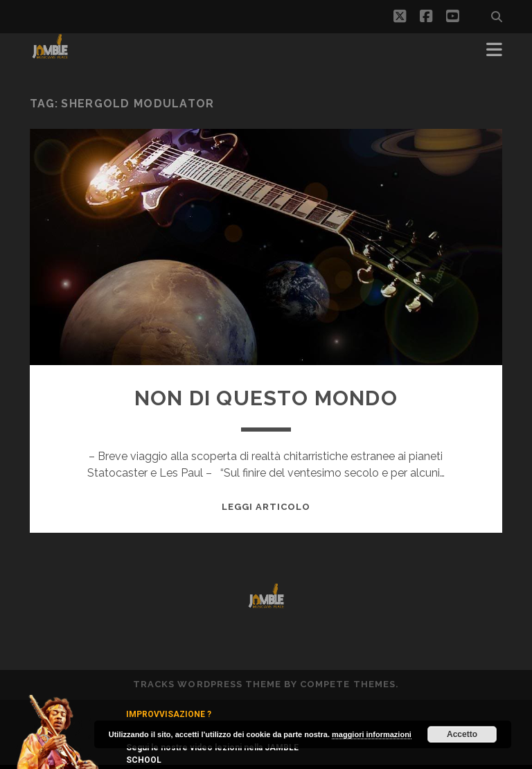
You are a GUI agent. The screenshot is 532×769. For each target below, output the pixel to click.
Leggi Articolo (266, 507)
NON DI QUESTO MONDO (266, 398)
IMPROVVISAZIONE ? (169, 714)
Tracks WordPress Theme (207, 684)
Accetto (462, 734)
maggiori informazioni (372, 734)
